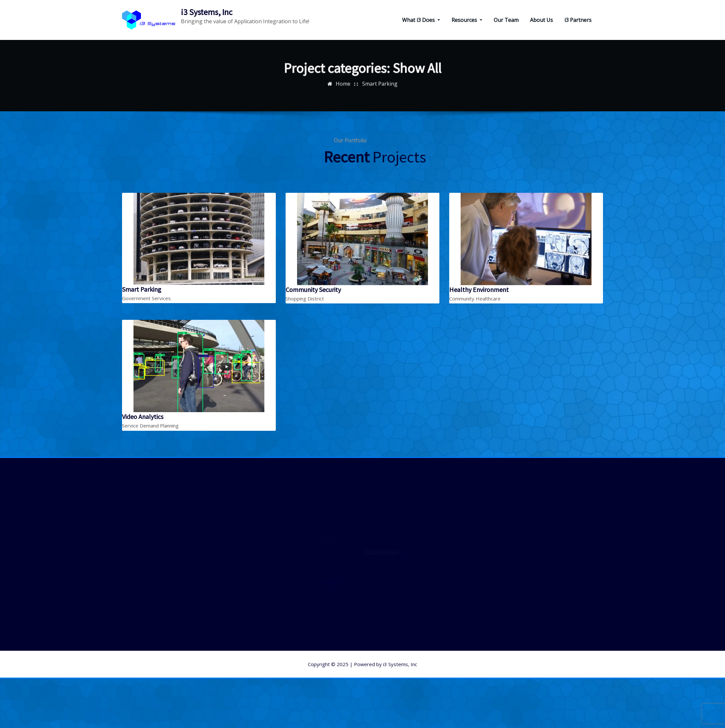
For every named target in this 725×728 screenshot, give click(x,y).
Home (343, 79)
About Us (541, 20)
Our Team (506, 20)
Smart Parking (380, 79)
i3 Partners (578, 20)
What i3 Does (421, 20)
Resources (467, 20)
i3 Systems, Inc (207, 12)
